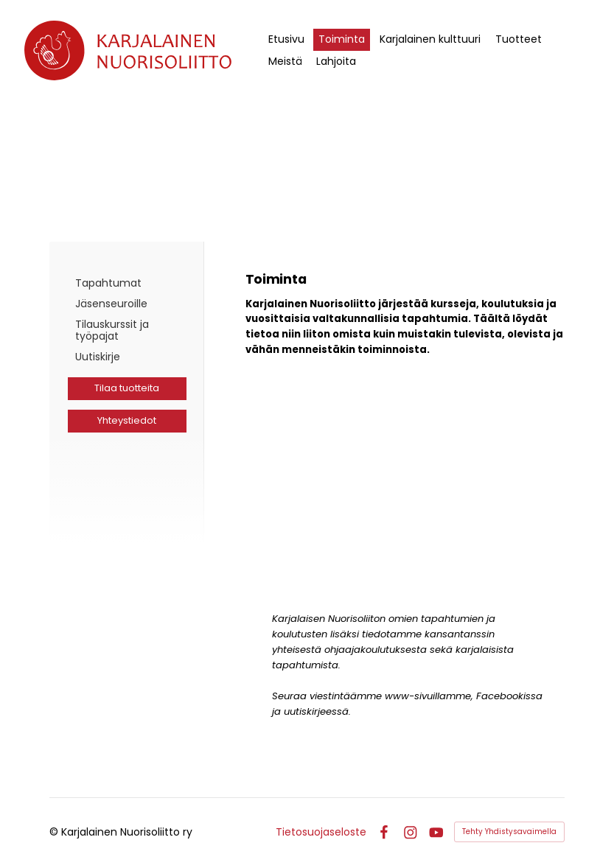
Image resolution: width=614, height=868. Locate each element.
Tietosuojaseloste (321, 832)
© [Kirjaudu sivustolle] (55, 832)
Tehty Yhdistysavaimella (509, 832)
